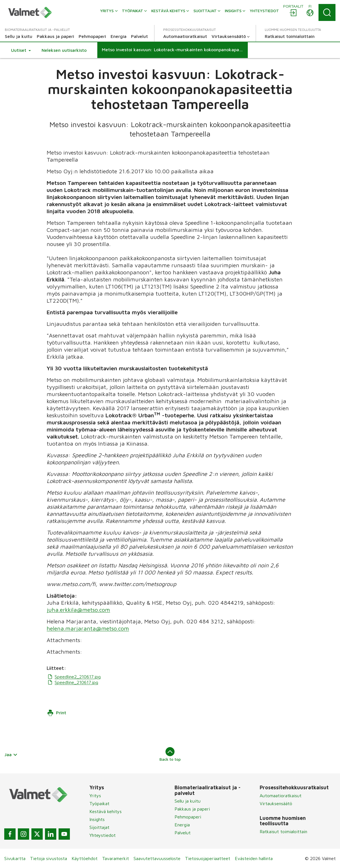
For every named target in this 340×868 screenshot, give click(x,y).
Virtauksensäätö (276, 803)
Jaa (11, 754)
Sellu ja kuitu (188, 801)
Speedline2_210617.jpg (74, 677)
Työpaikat (99, 803)
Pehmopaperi (188, 817)
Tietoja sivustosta (49, 858)
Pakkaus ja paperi (192, 809)
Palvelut (183, 833)
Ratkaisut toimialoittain (283, 831)
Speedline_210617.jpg (72, 682)
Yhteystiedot (103, 835)
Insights (97, 819)
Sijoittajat (99, 827)
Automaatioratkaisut (281, 796)
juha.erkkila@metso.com (78, 610)
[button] (21, 50)
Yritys (95, 796)
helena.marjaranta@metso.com (88, 628)
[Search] (327, 12)
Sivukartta (15, 858)
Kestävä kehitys (106, 811)
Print (57, 713)
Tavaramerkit (116, 858)
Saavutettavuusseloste (157, 858)
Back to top (170, 754)
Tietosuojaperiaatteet (208, 858)
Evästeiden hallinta (254, 858)
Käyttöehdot (85, 858)
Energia (182, 825)
